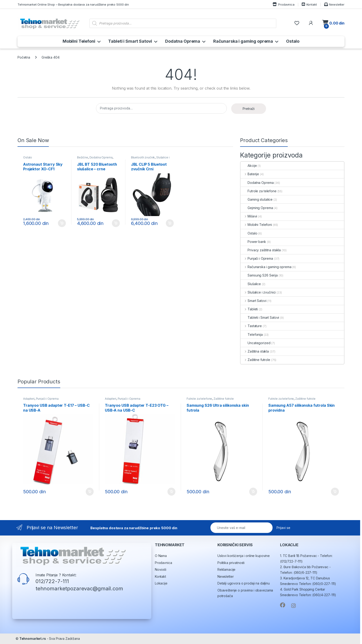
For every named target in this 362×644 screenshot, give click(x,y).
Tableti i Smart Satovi (130, 41)
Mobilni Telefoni (79, 41)
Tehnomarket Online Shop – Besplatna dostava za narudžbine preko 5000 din (73, 4)
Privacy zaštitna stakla (261, 250)
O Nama (161, 556)
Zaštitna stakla (255, 351)
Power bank (253, 242)
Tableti (249, 309)
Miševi (249, 216)
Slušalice (251, 284)
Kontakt (309, 4)
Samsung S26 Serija (259, 275)
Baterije (250, 174)
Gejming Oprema (257, 208)
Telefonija (252, 334)
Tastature (251, 326)
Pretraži (249, 109)
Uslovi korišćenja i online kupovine (244, 556)
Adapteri (29, 399)
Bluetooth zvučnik (143, 157)
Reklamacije (226, 569)
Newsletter (334, 4)
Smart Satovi (253, 301)
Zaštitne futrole (255, 360)
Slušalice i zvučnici (258, 292)
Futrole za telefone (258, 191)
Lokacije (161, 583)
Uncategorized (255, 343)
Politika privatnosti (231, 563)
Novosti (161, 569)
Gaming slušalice (257, 199)
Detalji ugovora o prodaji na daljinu (244, 583)
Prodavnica (283, 4)
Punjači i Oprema (257, 258)
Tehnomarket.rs (33, 639)
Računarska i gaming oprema (243, 41)
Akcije (249, 166)
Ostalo (293, 41)
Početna (24, 57)
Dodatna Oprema (183, 41)
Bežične (83, 157)
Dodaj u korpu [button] (62, 223)
